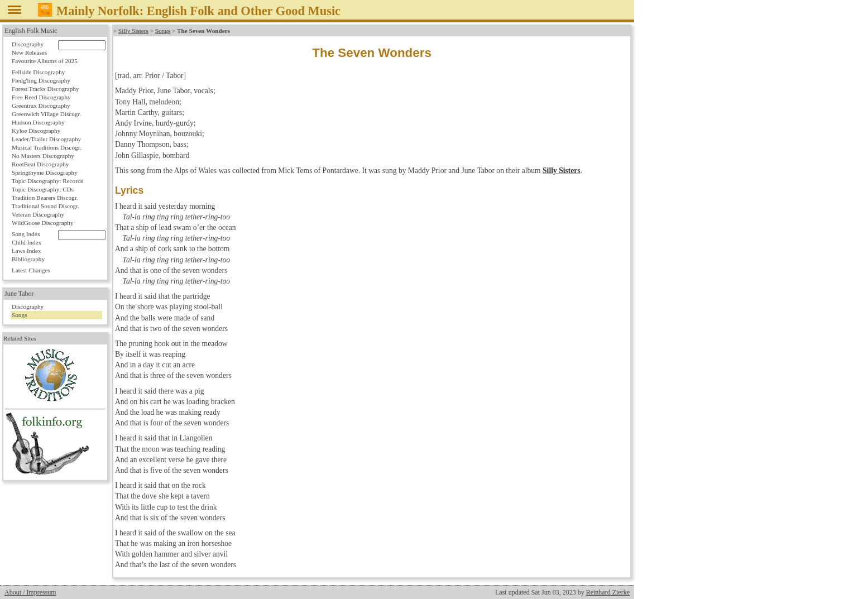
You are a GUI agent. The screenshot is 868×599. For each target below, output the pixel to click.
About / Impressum (30, 592)
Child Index (27, 242)
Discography (28, 44)
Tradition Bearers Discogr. (45, 198)
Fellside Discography (38, 72)
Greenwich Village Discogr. (46, 114)
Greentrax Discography (41, 106)
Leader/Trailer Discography (46, 139)
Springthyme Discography (45, 172)
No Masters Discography (43, 156)
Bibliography (28, 259)
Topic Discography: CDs (43, 189)
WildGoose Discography (42, 223)
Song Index (26, 234)
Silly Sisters (133, 31)
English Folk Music (31, 31)
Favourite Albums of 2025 (45, 61)
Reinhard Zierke (608, 592)
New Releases (29, 52)
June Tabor (19, 294)
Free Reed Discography (41, 97)
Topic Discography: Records (47, 181)
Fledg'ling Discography (41, 80)
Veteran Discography (38, 214)
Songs (163, 31)
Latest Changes (31, 270)
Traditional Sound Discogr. (45, 206)
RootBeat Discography (40, 164)
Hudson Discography (38, 122)
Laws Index (27, 251)
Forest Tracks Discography (45, 89)
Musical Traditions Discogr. (47, 147)
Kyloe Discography (36, 131)
